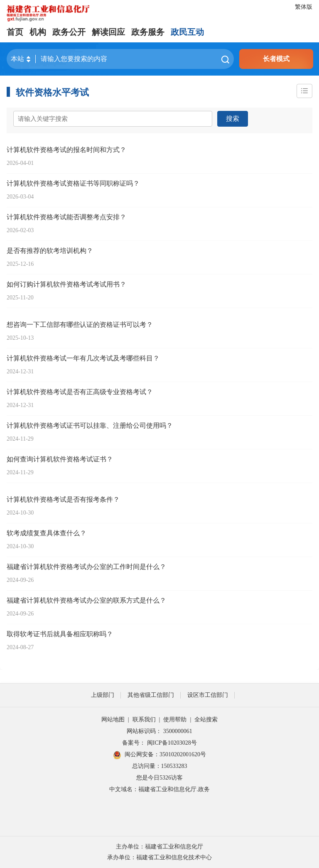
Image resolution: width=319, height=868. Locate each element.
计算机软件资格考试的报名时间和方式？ (66, 150)
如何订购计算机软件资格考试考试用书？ (66, 284)
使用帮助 (175, 720)
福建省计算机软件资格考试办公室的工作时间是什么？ (86, 567)
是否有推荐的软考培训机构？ (50, 251)
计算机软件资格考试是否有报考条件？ (63, 499)
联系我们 (144, 720)
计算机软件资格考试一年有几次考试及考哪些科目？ (83, 358)
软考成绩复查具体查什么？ (47, 533)
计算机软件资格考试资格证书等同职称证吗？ (73, 183)
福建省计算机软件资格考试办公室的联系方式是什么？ (86, 600)
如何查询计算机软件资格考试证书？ (60, 459)
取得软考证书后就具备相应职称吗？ (60, 634)
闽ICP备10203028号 (172, 743)
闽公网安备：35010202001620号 (159, 755)
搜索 (233, 119)
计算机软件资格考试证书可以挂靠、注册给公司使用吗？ (90, 425)
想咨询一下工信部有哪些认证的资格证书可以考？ (80, 325)
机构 (38, 32)
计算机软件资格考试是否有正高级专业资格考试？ (80, 392)
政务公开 (69, 32)
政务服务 (148, 32)
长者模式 (276, 59)
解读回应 (108, 32)
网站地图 (113, 720)
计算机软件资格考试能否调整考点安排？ (66, 217)
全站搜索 (206, 720)
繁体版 (304, 7)
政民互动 (187, 32)
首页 (15, 32)
